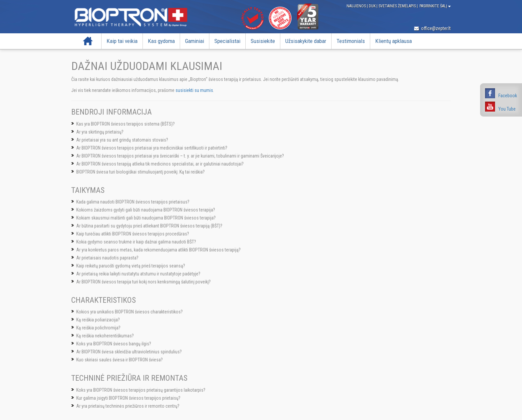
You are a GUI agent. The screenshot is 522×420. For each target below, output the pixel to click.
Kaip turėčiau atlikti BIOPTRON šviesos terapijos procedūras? (133, 234)
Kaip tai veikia (122, 41)
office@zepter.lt (432, 28)
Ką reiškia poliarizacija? (98, 320)
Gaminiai (195, 41)
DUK (373, 6)
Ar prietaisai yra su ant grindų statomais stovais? (122, 140)
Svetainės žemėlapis (398, 6)
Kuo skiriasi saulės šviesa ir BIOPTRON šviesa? (120, 360)
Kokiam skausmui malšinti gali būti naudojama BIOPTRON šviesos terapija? (146, 218)
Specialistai (227, 41)
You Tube (507, 109)
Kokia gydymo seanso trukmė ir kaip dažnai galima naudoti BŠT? (136, 242)
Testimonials (351, 41)
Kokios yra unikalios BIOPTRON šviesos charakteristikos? (130, 312)
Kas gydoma (161, 41)
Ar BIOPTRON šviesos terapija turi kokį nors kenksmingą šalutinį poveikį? (143, 282)
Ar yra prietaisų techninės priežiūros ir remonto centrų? (128, 406)
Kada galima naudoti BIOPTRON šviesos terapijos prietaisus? (133, 202)
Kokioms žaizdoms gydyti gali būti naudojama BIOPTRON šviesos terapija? (146, 210)
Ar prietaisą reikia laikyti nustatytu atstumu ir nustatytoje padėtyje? (138, 274)
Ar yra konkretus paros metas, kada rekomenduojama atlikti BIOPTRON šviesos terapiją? (158, 250)
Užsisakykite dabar (306, 41)
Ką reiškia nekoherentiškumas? (105, 336)
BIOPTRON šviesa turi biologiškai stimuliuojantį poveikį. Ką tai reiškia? (140, 172)
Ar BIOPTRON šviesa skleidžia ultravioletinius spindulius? (129, 352)
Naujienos (357, 6)
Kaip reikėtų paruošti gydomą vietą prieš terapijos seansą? (131, 266)
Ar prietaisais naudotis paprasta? (107, 258)
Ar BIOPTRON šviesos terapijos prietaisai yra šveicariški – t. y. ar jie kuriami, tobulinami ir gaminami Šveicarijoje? (180, 156)
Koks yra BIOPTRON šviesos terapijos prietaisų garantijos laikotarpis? (141, 390)
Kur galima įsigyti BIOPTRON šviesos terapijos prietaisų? (128, 398)
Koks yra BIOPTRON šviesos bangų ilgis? (114, 344)
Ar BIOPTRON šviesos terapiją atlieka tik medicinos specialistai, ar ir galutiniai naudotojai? (160, 164)
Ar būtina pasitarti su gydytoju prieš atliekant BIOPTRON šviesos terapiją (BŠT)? (149, 226)
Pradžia (88, 41)
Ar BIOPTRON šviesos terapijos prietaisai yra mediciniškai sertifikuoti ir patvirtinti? (152, 148)
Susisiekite (263, 41)
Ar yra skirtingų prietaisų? (100, 132)
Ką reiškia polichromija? (98, 328)
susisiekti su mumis (194, 90)
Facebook (508, 96)
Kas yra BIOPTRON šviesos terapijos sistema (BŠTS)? (126, 124)
